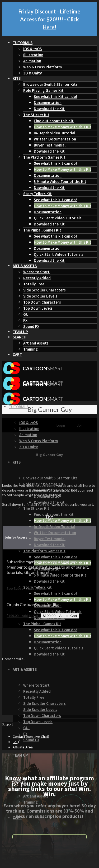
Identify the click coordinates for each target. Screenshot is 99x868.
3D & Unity (32, 73)
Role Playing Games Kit (43, 90)
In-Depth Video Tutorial (55, 133)
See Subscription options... (28, 588)
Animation (32, 61)
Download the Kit (49, 109)
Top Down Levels (38, 308)
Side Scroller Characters (44, 290)
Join (80, 425)
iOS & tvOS (32, 49)
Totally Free (34, 284)
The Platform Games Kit (44, 157)
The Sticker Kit (36, 115)
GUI (26, 314)
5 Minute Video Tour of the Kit (60, 181)
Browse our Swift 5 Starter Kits (50, 84)
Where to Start (36, 272)
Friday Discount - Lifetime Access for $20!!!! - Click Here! (49, 19)
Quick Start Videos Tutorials (59, 254)
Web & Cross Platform (43, 67)
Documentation (48, 103)
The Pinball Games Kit (42, 230)
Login (61, 425)
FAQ (16, 742)
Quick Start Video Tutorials (58, 218)
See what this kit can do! (55, 163)
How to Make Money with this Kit (63, 127)
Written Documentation (55, 139)
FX (25, 320)
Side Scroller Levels (40, 296)
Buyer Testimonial (50, 145)
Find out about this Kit (54, 121)
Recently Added (37, 278)
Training (30, 349)
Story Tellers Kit (37, 194)
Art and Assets (36, 343)
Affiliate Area (23, 747)
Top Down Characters (42, 302)
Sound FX (31, 326)
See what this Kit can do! (55, 96)
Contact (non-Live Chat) (31, 737)
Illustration (33, 55)
